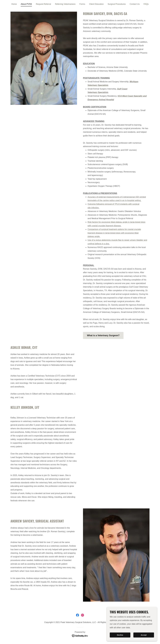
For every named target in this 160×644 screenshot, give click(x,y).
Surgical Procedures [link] (117, 4)
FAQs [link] (146, 4)
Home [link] (14, 4)
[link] (77, 615)
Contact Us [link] (135, 4)
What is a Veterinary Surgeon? (103, 335)
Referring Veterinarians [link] (65, 4)
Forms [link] (82, 4)
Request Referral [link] (43, 4)
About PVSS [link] (26, 4)
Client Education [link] (96, 4)
